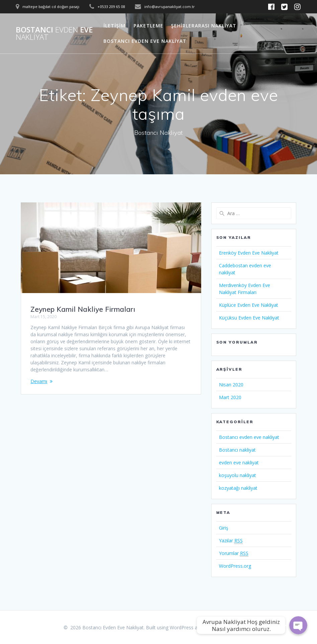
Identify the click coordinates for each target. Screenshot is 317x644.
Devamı (39, 381)
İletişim (114, 26)
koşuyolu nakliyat (237, 475)
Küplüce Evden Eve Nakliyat (249, 305)
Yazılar (231, 541)
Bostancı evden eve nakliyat (249, 437)
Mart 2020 (230, 397)
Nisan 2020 (231, 385)
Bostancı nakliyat (237, 450)
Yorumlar (234, 553)
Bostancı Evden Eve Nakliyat (145, 41)
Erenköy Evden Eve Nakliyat (249, 253)
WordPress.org (235, 566)
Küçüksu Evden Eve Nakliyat (249, 318)
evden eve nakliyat (239, 463)
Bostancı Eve (54, 34)
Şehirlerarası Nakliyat (204, 26)
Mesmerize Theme (233, 627)
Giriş (224, 528)
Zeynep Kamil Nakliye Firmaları (83, 309)
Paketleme (148, 26)
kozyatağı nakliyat (238, 488)
